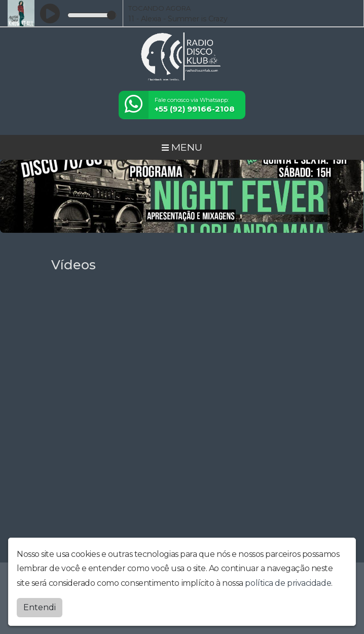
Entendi (40, 605)
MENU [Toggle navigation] (182, 147)
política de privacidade (288, 580)
